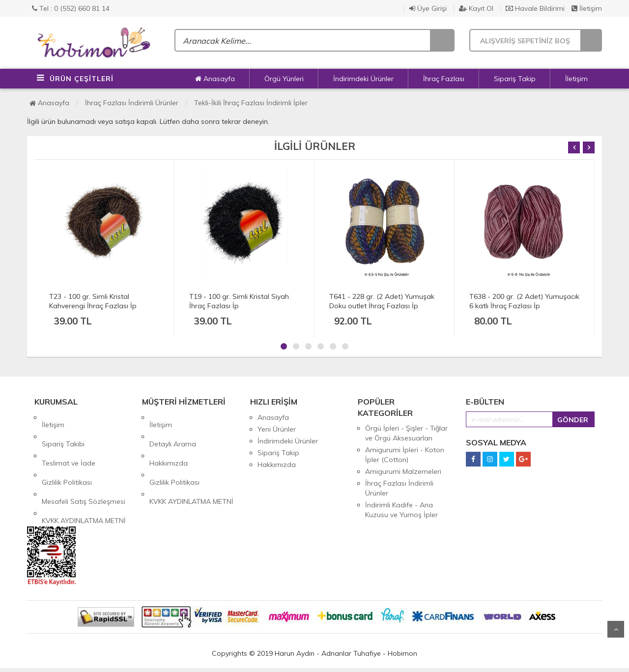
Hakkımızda (169, 441)
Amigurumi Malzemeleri (403, 471)
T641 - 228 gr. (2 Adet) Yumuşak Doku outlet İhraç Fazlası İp (382, 301)
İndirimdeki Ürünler (363, 79)
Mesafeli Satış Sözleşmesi (84, 465)
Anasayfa (215, 79)
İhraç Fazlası (444, 79)
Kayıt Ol (476, 8)
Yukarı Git (616, 629)
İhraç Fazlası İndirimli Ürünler (132, 103)
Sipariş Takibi (63, 429)
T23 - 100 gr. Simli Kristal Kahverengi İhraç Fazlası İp (93, 301)
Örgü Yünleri (284, 79)
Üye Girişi (428, 8)
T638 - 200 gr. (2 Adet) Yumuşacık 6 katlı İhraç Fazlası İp (524, 301)
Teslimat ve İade (69, 441)
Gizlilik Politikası (67, 453)
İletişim (587, 8)
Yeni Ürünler (277, 429)
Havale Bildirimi (535, 8)
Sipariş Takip (515, 79)
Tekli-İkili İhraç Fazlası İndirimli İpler (251, 103)
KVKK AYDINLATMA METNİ (84, 476)
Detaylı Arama (173, 429)
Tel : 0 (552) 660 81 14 (71, 8)
